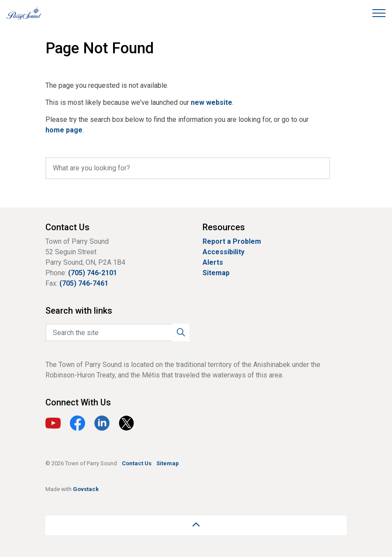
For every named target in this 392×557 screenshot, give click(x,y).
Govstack (86, 489)
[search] (188, 168)
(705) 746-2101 (93, 273)
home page (64, 130)
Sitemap (216, 273)
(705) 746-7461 (84, 283)
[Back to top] (196, 525)
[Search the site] (117, 332)
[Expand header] (379, 13)
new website (211, 102)
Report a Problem (232, 241)
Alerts (213, 262)
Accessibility (224, 252)
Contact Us (137, 463)
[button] (181, 332)
